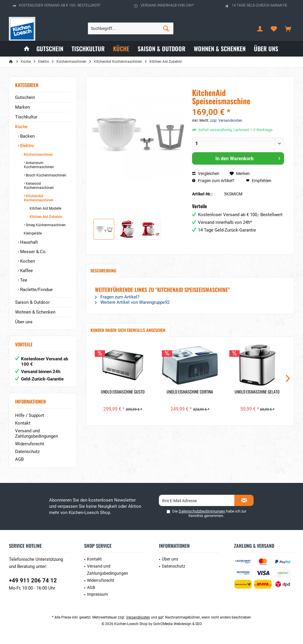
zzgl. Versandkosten (226, 121)
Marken (22, 107)
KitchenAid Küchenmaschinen (39, 198)
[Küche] (121, 49)
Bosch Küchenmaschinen (46, 175)
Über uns (24, 322)
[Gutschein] (50, 49)
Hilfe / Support (30, 415)
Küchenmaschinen (38, 155)
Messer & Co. (33, 252)
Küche (21, 127)
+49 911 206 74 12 (33, 580)
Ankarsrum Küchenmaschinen (39, 165)
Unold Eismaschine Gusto (123, 392)
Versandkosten (138, 617)
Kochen (27, 261)
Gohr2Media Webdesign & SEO (178, 624)
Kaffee (26, 271)
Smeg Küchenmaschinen (45, 225)
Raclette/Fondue (36, 290)
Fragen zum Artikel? (213, 181)
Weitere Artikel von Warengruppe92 (132, 302)
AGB (19, 459)
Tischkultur (26, 117)
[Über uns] (266, 49)
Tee (23, 280)
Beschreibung (103, 270)
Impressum (97, 594)
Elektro (26, 146)
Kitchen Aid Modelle (45, 208)
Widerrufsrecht (30, 444)
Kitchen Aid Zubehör (45, 217)
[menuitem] (288, 28)
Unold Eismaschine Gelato (257, 392)
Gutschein (25, 97)
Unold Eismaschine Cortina (190, 392)
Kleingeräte (32, 233)
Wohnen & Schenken (35, 312)
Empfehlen (259, 181)
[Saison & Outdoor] (162, 49)
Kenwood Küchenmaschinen (39, 186)
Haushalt (28, 242)
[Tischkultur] (88, 49)
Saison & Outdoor (32, 302)
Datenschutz (27, 452)
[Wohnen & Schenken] (220, 49)
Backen (27, 136)
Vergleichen (206, 174)
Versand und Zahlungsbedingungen (37, 433)
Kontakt (23, 423)
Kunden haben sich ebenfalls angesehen (128, 330)
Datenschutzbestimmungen (202, 511)
